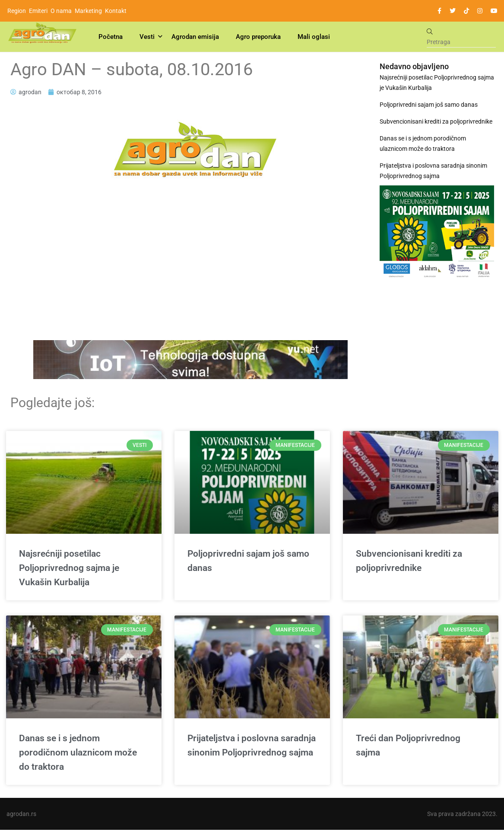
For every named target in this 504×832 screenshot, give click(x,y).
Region (17, 11)
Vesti (147, 37)
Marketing (88, 11)
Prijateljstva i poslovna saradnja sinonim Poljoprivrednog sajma (433, 171)
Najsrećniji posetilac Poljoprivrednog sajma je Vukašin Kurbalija (437, 83)
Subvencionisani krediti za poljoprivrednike (436, 121)
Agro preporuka (258, 37)
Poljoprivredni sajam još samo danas (429, 105)
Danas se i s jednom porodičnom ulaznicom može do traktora (423, 143)
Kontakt (116, 11)
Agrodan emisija (195, 37)
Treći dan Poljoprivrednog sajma (408, 747)
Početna (111, 37)
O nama (61, 11)
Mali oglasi (314, 37)
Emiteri (38, 11)
